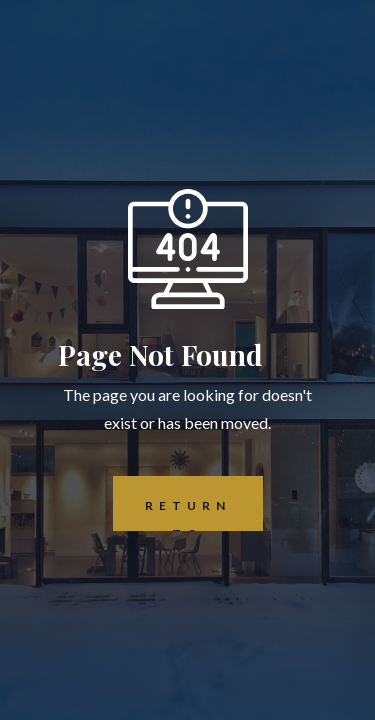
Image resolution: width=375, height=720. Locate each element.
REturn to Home (172, 503)
